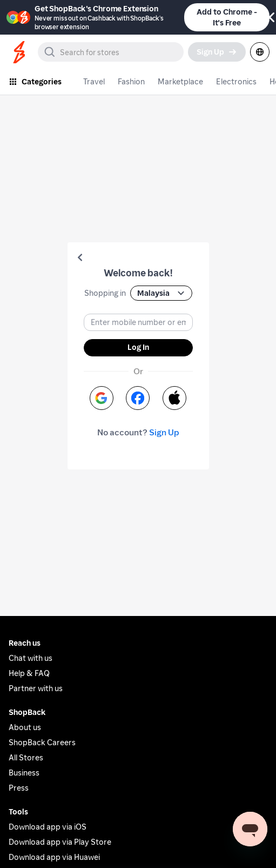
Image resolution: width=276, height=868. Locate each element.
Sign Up (164, 432)
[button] (80, 257)
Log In (138, 347)
